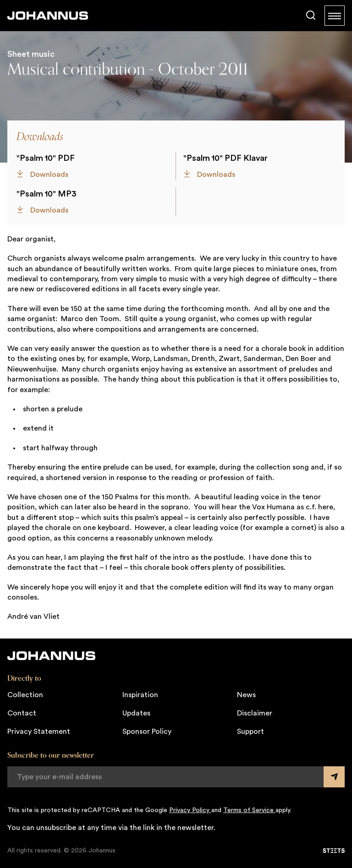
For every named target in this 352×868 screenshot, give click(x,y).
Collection (25, 695)
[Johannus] (48, 16)
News (246, 695)
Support (250, 732)
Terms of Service (249, 810)
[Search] (311, 16)
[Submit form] (334, 777)
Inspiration (140, 695)
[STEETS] (334, 851)
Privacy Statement (39, 732)
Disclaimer (255, 713)
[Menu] (335, 16)
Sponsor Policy (147, 732)
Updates (136, 713)
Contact (22, 713)
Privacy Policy (190, 810)
